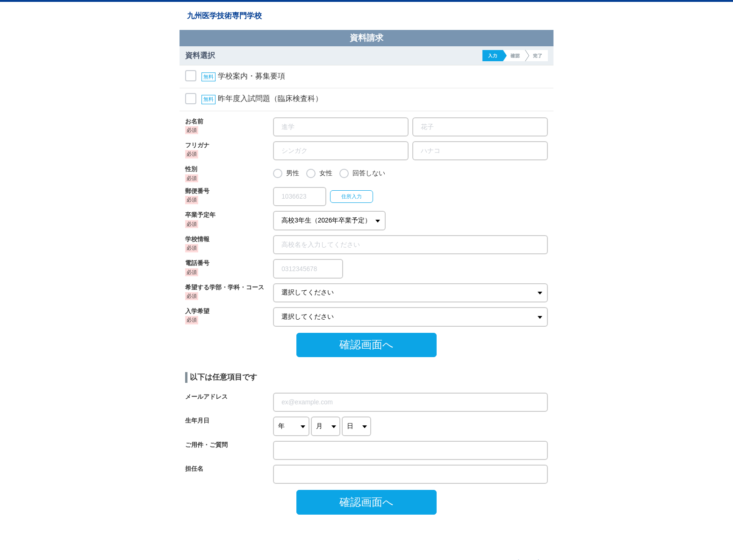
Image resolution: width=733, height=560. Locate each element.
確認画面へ (366, 345)
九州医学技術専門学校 (224, 16)
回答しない (369, 173)
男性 (293, 173)
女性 (326, 173)
